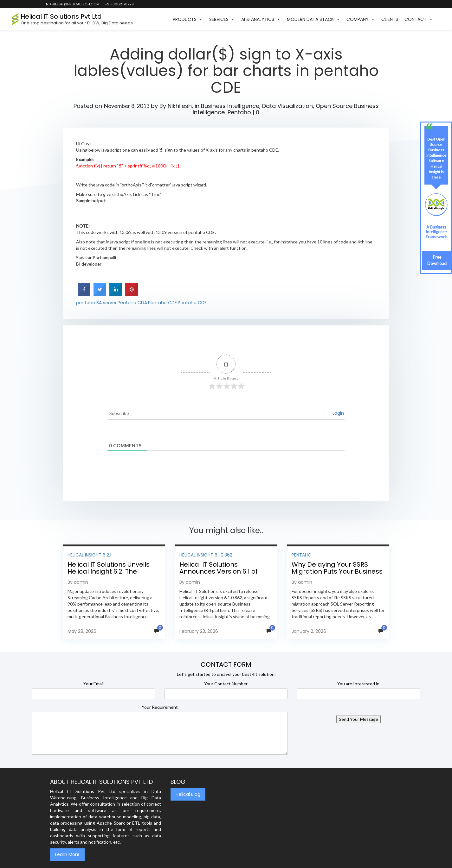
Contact (419, 19)
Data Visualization (287, 106)
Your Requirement (160, 707)
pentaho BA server (96, 303)
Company (361, 19)
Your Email (94, 684)
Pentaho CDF (192, 303)
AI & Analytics (261, 19)
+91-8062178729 (119, 4)
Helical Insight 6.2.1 (89, 555)
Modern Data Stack (313, 19)
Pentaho (239, 112)
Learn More (67, 854)
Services (222, 19)
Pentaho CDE (162, 303)
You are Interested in (358, 684)
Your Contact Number (226, 684)
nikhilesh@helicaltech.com (72, 4)
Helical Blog (188, 794)
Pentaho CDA (132, 303)
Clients (390, 19)
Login (338, 413)
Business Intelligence (230, 106)
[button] (439, 19)
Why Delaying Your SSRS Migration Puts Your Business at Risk (337, 571)
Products (188, 19)
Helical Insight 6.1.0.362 (206, 555)
